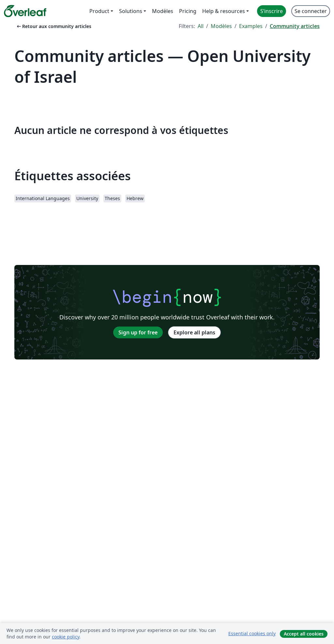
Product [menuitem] (99, 11)
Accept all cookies (304, 634)
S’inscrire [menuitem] (272, 11)
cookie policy (66, 637)
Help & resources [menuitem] (224, 11)
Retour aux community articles (53, 26)
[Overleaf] (25, 11)
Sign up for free (138, 332)
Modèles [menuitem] (163, 11)
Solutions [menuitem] (131, 11)
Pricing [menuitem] (188, 11)
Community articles (295, 26)
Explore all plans (194, 332)
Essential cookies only (252, 633)
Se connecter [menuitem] (311, 11)
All (201, 26)
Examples (251, 26)
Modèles (221, 26)
